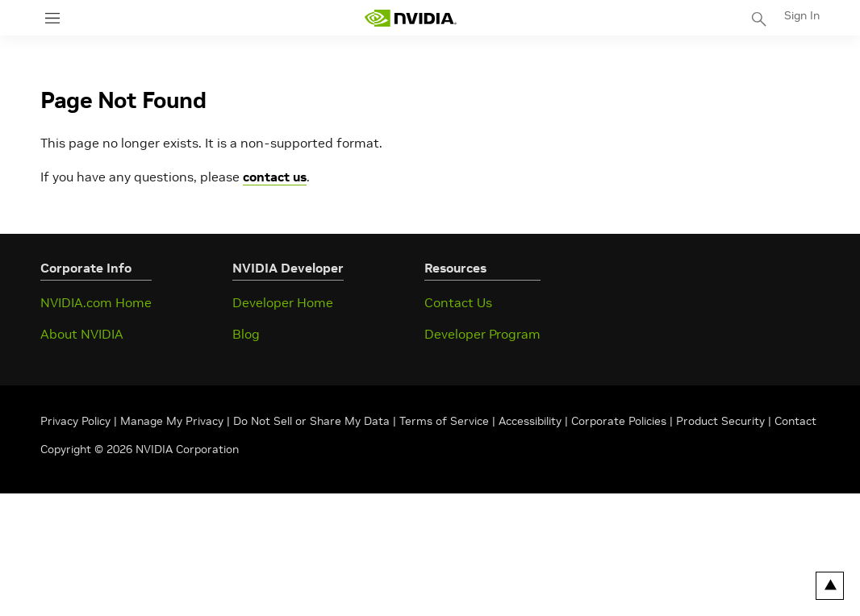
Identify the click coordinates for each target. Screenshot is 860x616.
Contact (795, 421)
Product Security (720, 421)
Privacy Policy (77, 421)
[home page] (411, 18)
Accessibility (530, 421)
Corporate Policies (619, 421)
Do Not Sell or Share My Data (311, 421)
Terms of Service (444, 421)
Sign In (802, 15)
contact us (275, 177)
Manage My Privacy (172, 421)
